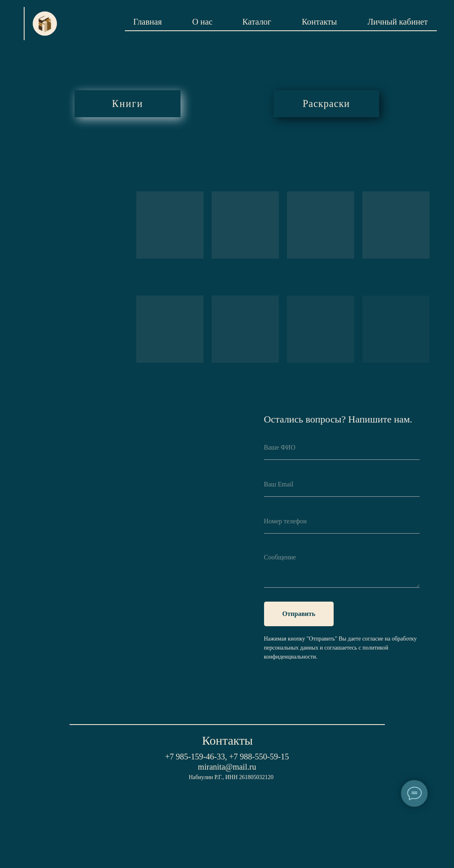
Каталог (257, 22)
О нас (202, 22)
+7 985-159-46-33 (195, 757)
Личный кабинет (398, 22)
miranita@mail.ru (227, 767)
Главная (147, 22)
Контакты (319, 22)
